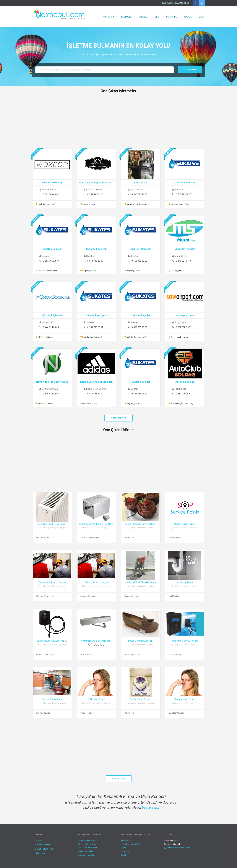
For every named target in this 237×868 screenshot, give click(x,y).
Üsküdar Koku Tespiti (185, 699)
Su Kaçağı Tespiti (185, 582)
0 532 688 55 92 (184, 327)
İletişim (38, 840)
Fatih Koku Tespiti (96, 699)
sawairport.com (185, 315)
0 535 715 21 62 (139, 194)
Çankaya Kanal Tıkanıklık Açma (141, 582)
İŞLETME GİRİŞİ (182, 3)
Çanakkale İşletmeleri (87, 848)
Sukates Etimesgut (141, 249)
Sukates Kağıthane (185, 183)
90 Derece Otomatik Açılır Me (96, 641)
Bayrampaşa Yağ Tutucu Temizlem (96, 524)
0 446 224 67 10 (184, 261)
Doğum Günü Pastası (141, 699)
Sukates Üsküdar (52, 249)
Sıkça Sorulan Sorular (44, 849)
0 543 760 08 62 (51, 194)
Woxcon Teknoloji (52, 183)
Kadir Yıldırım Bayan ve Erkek (95, 183)
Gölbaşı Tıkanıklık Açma (96, 582)
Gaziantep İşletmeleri (87, 844)
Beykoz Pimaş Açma (52, 699)
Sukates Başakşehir (96, 315)
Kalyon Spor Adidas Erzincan (96, 382)
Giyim (123, 848)
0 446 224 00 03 (51, 327)
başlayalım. (151, 808)
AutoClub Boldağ (185, 382)
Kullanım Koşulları (43, 845)
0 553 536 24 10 (95, 194)
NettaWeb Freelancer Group (52, 382)
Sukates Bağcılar (141, 315)
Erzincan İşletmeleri (86, 855)
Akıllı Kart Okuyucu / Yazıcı (185, 641)
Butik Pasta (141, 183)
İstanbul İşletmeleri (86, 840)
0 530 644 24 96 (51, 394)
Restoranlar (126, 840)
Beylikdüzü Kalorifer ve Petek (51, 524)
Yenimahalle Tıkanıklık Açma (52, 582)
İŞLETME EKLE (167, 3)
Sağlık (124, 855)
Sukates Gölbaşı (141, 382)
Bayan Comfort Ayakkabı (141, 641)
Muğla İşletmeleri (85, 851)
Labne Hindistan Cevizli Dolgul (140, 524)
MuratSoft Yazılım (185, 249)
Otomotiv (125, 851)
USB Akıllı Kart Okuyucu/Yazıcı (51, 641)
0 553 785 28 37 (184, 194)
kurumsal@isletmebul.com (177, 848)
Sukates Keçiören (96, 249)
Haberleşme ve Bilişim (131, 844)
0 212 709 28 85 (184, 394)
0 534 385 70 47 (95, 394)
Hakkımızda (40, 853)
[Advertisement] (118, 120)
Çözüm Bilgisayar (52, 315)
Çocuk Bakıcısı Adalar (185, 524)
